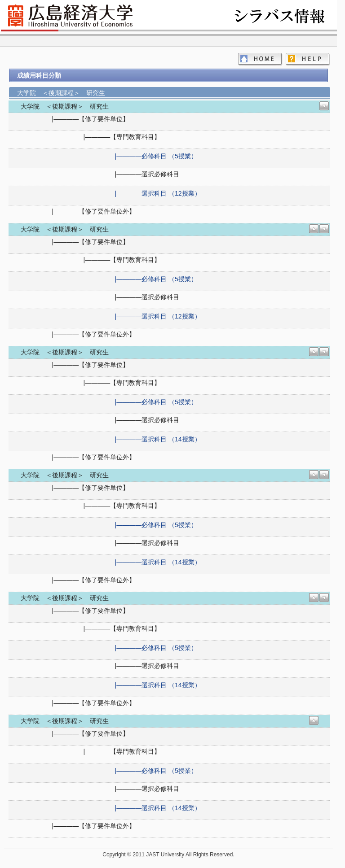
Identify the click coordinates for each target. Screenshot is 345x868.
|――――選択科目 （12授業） (158, 193)
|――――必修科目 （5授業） (156, 156)
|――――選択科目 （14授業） (158, 439)
